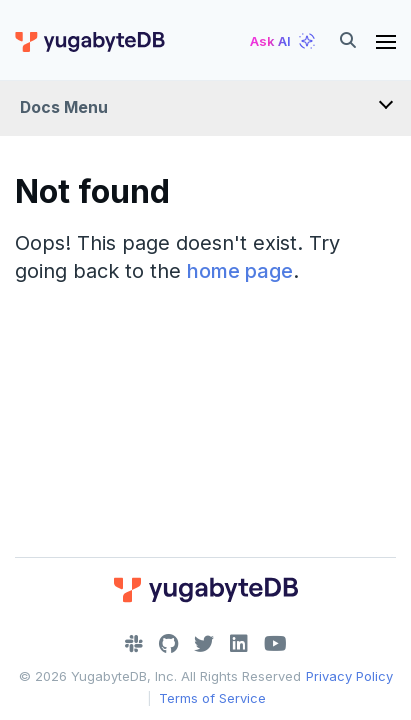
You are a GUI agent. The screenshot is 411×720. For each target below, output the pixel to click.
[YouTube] (275, 644)
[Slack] (134, 644)
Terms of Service (212, 698)
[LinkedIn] (239, 644)
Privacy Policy (349, 676)
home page (240, 271)
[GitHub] (168, 644)
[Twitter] (204, 644)
